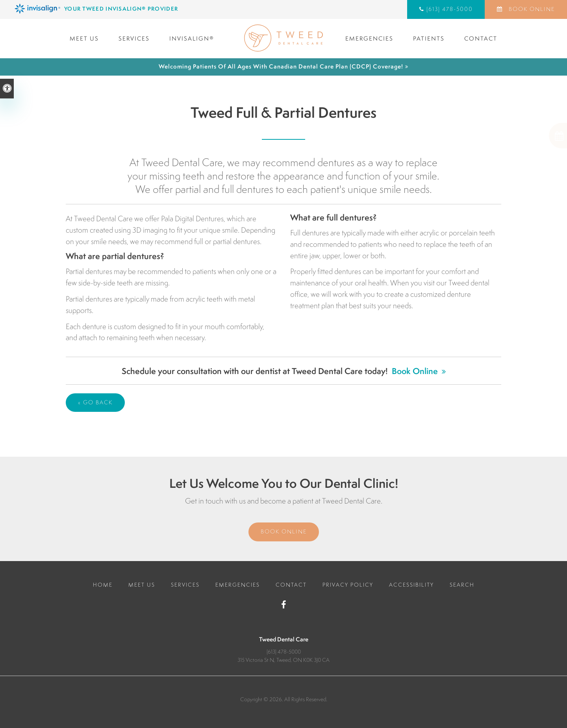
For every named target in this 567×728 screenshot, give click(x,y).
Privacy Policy (348, 585)
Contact (481, 38)
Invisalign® (192, 38)
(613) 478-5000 (450, 9)
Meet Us (84, 38)
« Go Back (95, 402)
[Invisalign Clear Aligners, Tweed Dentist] (148, 9)
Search (462, 585)
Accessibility (411, 585)
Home (103, 585)
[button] (531, 136)
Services (134, 38)
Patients (429, 38)
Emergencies (369, 38)
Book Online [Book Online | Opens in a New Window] (531, 9)
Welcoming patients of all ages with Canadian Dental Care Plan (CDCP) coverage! (281, 66)
